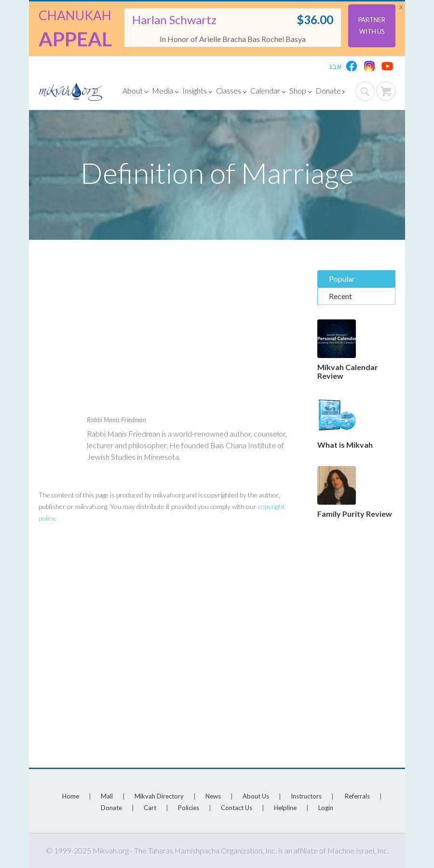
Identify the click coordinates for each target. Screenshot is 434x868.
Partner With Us (372, 26)
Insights (197, 92)
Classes (231, 92)
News (213, 796)
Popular (342, 279)
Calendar (268, 92)
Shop (300, 92)
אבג (335, 66)
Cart (150, 808)
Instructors (306, 796)
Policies (189, 808)
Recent (340, 296)
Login (326, 808)
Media (165, 92)
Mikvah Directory (159, 796)
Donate (330, 92)
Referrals (357, 796)
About (135, 92)
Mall (107, 796)
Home (71, 796)
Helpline (285, 808)
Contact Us (237, 808)
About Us (256, 796)
